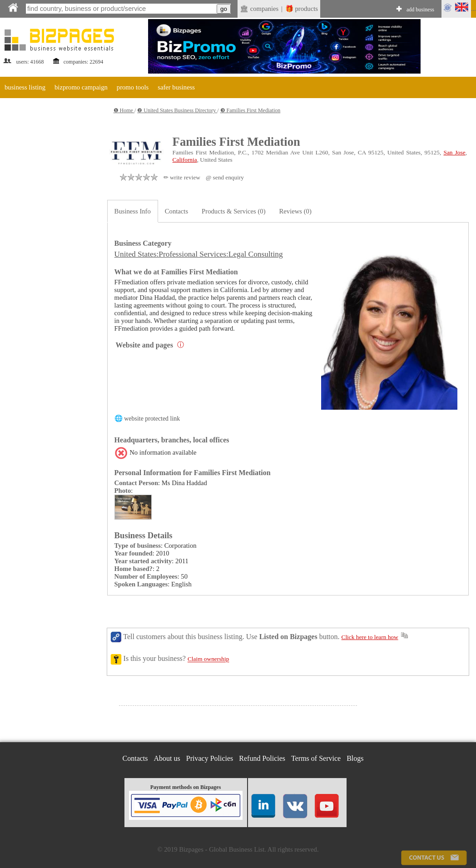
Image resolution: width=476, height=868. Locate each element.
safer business (176, 87)
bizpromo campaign (81, 87)
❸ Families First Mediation (250, 110)
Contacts (176, 211)
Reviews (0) (295, 211)
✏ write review (182, 177)
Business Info (133, 211)
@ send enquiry (225, 177)
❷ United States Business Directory (177, 110)
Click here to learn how (370, 637)
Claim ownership (208, 659)
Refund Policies (262, 758)
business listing (25, 87)
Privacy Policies (210, 758)
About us (167, 758)
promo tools (133, 87)
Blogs (355, 758)
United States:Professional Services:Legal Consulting (199, 254)
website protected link (152, 419)
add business (420, 10)
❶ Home (124, 110)
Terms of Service (316, 758)
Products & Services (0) (233, 211)
